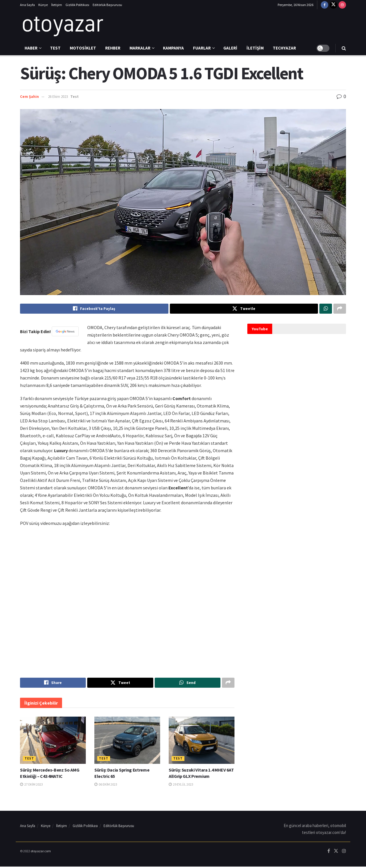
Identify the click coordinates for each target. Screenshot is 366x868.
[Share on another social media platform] (340, 309)
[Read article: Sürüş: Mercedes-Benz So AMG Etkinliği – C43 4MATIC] (53, 742)
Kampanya (173, 48)
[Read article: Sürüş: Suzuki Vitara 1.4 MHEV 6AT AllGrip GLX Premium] (202, 742)
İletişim (57, 5)
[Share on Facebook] (94, 309)
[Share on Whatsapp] (326, 309)
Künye (43, 5)
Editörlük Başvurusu (107, 5)
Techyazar (284, 48)
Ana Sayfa (27, 5)
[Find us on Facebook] (325, 5)
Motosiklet (83, 48)
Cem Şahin (29, 97)
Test (55, 48)
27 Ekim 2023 (31, 786)
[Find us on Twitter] (333, 5)
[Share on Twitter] (244, 309)
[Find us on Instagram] (342, 5)
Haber (31, 48)
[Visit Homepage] (63, 25)
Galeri (230, 48)
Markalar (140, 48)
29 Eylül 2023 (181, 786)
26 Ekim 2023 (58, 97)
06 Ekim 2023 (106, 786)
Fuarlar (202, 48)
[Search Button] (344, 48)
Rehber (113, 48)
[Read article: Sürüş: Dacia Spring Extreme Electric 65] (127, 742)
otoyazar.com (41, 852)
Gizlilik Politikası (77, 5)
